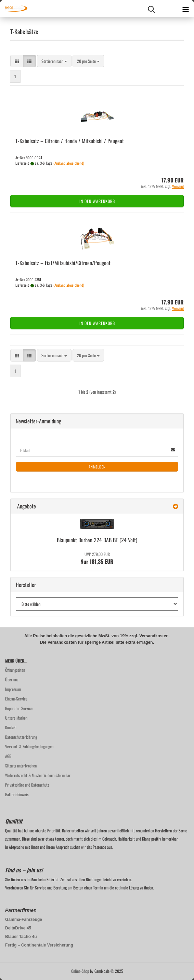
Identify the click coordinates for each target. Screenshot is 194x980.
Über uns (12, 679)
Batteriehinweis (17, 794)
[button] (17, 61)
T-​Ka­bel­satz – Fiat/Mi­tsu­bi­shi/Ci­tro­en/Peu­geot (63, 263)
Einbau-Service (16, 699)
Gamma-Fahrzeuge (24, 920)
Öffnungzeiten (15, 670)
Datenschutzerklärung (21, 737)
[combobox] (54, 61)
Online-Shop (80, 971)
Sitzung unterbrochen (21, 766)
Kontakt (11, 727)
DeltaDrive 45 (18, 928)
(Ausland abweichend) (69, 163)
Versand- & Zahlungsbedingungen (29, 746)
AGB (8, 756)
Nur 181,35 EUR (97, 558)
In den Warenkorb (97, 201)
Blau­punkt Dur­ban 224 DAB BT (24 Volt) (97, 540)
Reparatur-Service (19, 708)
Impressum (13, 689)
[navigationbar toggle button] (185, 9)
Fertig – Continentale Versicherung (39, 945)
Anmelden (97, 467)
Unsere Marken (16, 718)
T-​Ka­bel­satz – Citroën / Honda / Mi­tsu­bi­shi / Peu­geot (70, 141)
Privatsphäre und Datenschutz (27, 785)
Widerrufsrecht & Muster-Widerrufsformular (38, 775)
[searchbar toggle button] (151, 9)
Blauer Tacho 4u (21, 937)
